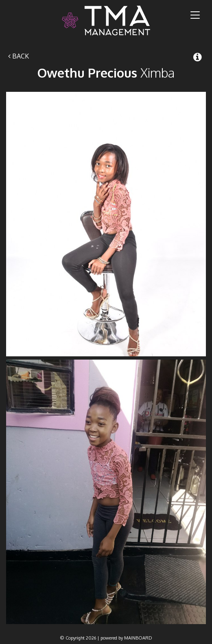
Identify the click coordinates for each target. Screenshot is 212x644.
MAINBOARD (138, 638)
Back (19, 56)
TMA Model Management (106, 21)
